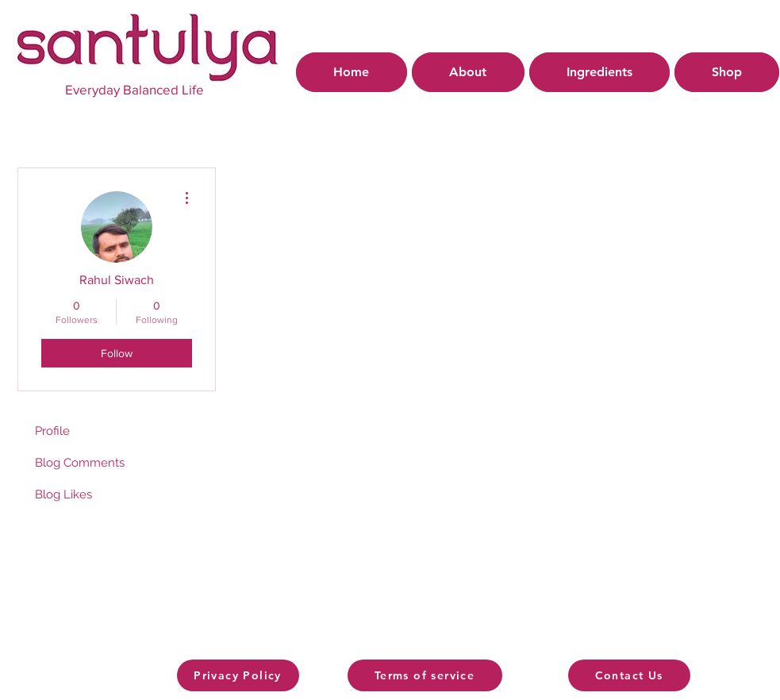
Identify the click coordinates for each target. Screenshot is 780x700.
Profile (52, 431)
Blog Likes (63, 494)
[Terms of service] (425, 675)
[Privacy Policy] (238, 675)
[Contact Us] (629, 675)
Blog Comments (80, 463)
